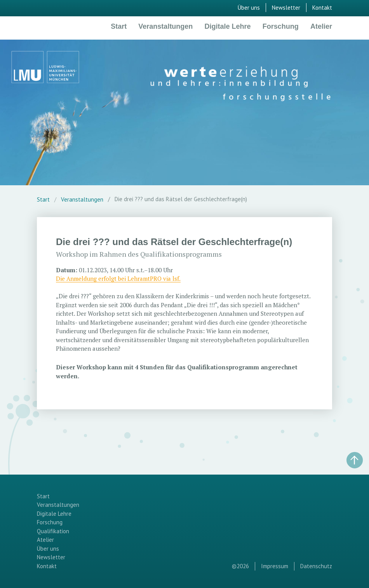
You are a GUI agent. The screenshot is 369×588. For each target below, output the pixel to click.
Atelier (321, 26)
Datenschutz (316, 566)
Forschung (281, 26)
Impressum (275, 566)
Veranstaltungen (165, 26)
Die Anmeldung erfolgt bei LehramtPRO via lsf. (118, 278)
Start (119, 26)
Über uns (249, 8)
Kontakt (322, 8)
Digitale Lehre (228, 26)
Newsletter (286, 8)
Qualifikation (53, 531)
